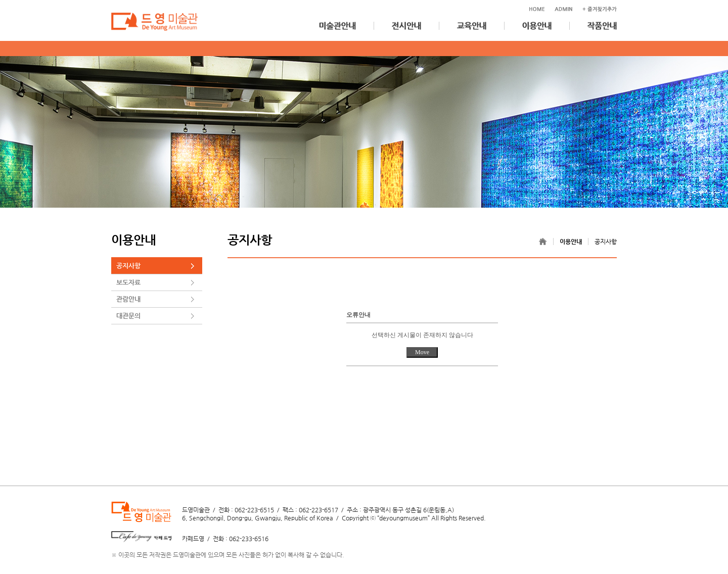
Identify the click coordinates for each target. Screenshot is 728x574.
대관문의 (128, 316)
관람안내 (128, 299)
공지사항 (128, 266)
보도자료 (128, 282)
